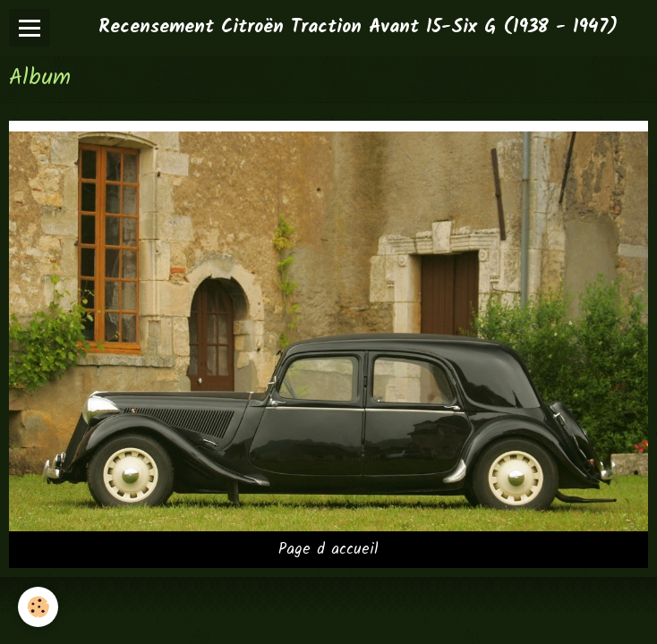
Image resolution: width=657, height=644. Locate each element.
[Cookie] (38, 607)
